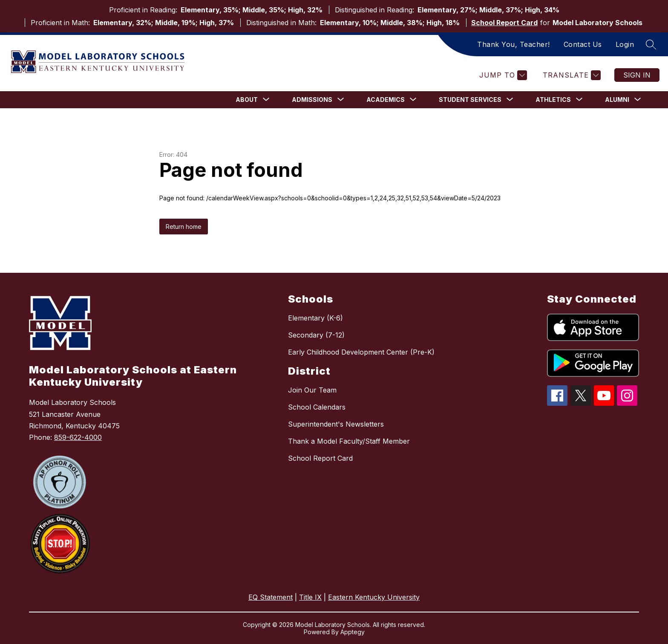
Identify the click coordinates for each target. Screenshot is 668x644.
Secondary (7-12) (316, 335)
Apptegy (353, 632)
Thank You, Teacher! (514, 44)
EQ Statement (271, 597)
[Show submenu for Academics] (386, 100)
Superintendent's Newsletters (336, 424)
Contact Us (583, 44)
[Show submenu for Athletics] (553, 100)
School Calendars (317, 407)
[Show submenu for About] (247, 100)
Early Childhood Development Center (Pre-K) (361, 352)
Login (625, 44)
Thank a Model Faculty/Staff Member (349, 441)
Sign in (637, 75)
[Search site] (651, 44)
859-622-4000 (78, 437)
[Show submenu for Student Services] (470, 100)
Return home (184, 227)
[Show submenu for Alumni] (617, 100)
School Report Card (504, 23)
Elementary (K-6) (315, 318)
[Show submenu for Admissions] (312, 100)
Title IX (310, 597)
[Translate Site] (571, 75)
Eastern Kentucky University (374, 597)
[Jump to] (502, 75)
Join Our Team (312, 390)
